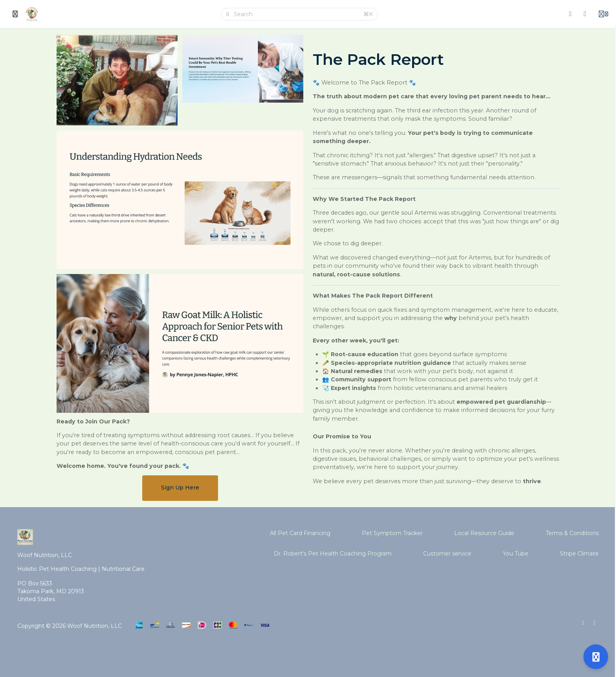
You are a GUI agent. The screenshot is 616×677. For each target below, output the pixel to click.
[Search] (296, 14)
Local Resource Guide (484, 533)
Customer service (447, 554)
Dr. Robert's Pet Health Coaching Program (333, 554)
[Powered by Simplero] (308, 650)
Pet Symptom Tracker (392, 533)
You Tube (516, 554)
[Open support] (596, 657)
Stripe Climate (579, 554)
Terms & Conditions (572, 533)
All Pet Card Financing (300, 533)
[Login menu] (603, 14)
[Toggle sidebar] (15, 14)
